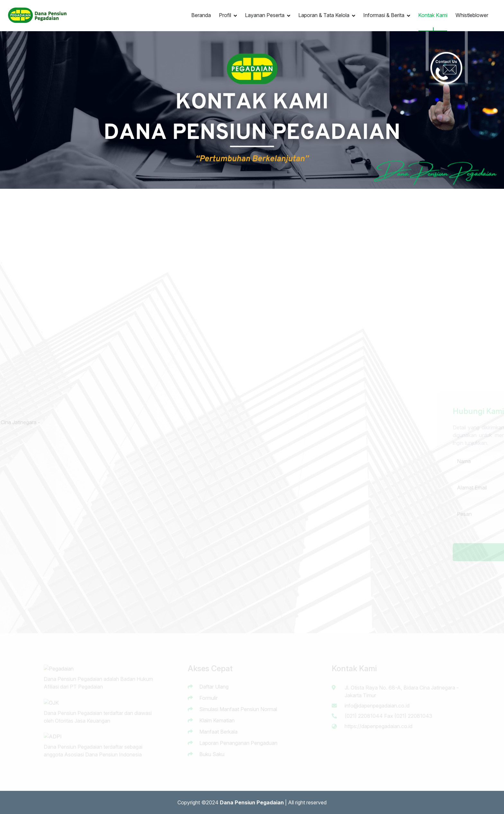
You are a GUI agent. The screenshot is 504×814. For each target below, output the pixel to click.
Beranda (201, 15)
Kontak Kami (433, 15)
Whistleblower (472, 15)
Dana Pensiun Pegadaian (252, 802)
